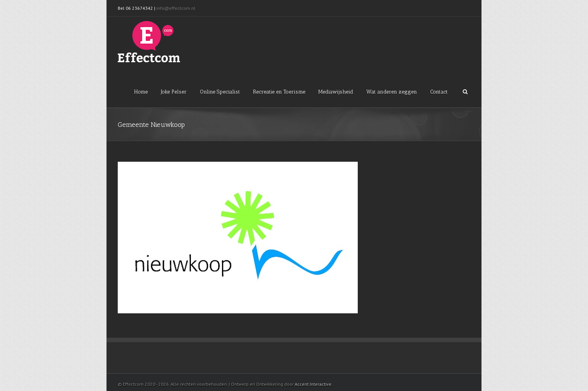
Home (141, 92)
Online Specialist (220, 92)
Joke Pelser (174, 92)
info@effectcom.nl (176, 8)
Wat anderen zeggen (392, 92)
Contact (439, 92)
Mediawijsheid (336, 92)
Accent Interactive (313, 384)
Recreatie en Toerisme (279, 92)
